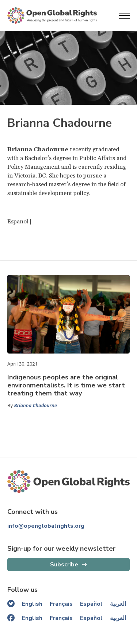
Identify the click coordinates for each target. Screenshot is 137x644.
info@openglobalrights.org (46, 526)
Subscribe (64, 565)
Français (61, 604)
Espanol (18, 222)
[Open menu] (124, 16)
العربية (118, 604)
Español (91, 604)
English (32, 604)
